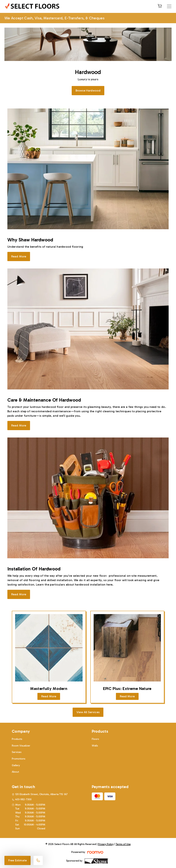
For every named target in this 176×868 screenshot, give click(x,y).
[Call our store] (38, 860)
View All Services (88, 712)
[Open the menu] (169, 6)
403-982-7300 (23, 799)
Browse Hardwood (88, 91)
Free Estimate (18, 860)
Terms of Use (123, 844)
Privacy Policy (106, 844)
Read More (19, 256)
